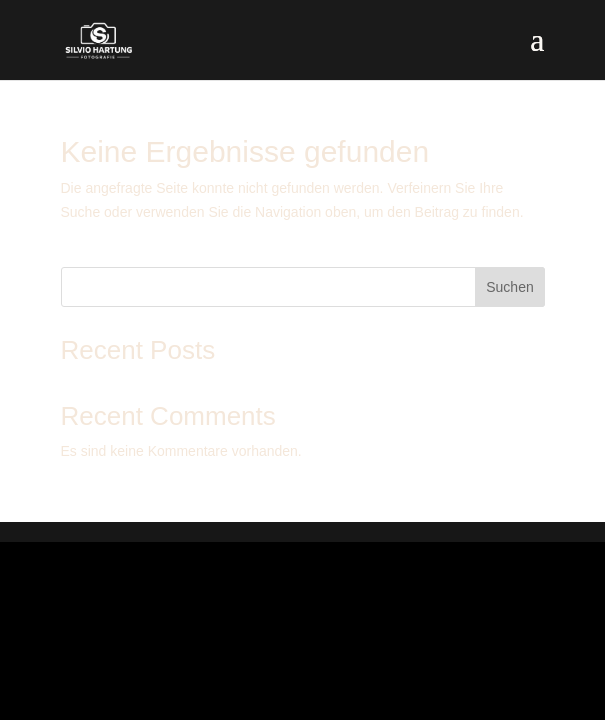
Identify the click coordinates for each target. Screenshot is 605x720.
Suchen (509, 287)
